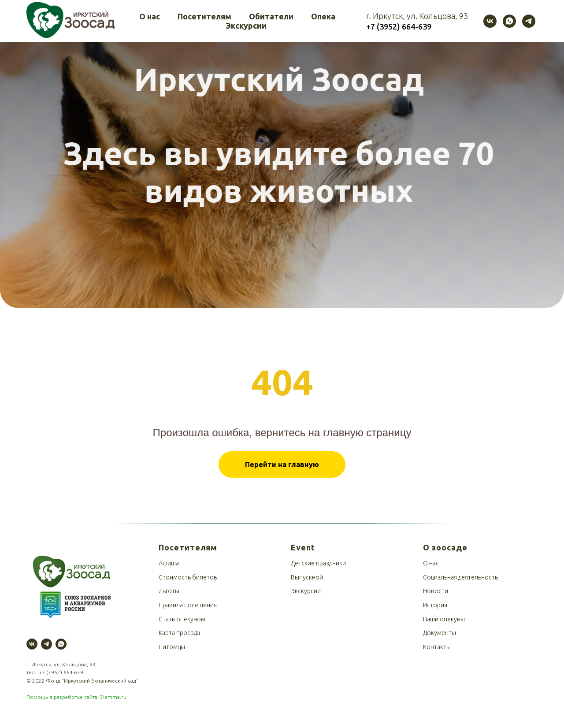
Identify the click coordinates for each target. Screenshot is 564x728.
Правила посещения (188, 605)
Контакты (437, 647)
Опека (323, 16)
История (435, 605)
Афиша (169, 563)
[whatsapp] (509, 21)
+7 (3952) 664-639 (61, 672)
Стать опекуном (182, 619)
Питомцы (172, 647)
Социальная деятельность (460, 577)
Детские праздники (318, 563)
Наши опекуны (444, 619)
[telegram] (529, 21)
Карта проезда (179, 633)
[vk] (490, 21)
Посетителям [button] (204, 16)
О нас (150, 16)
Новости (436, 591)
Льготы (169, 591)
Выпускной (307, 577)
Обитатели (271, 16)
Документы (440, 633)
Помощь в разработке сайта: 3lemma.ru (76, 697)
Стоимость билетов (188, 577)
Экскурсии (246, 26)
